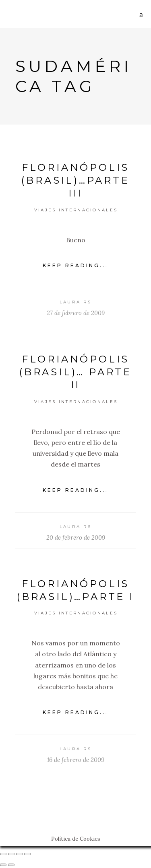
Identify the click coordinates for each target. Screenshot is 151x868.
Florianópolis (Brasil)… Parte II (75, 372)
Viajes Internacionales (76, 210)
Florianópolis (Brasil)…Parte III (75, 180)
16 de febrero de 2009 (76, 760)
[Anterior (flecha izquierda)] (3, 865)
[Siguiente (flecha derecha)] (11, 865)
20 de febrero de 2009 (76, 537)
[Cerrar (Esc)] (3, 854)
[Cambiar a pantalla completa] (19, 854)
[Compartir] (11, 854)
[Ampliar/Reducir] (27, 854)
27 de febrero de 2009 (76, 313)
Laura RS (75, 302)
